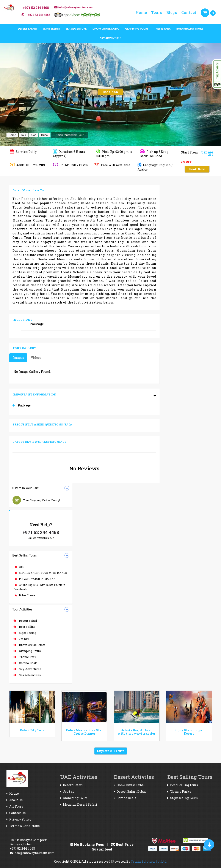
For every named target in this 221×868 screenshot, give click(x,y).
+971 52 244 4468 (41, 532)
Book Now (111, 92)
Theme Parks (179, 791)
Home (141, 12)
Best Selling (24, 627)
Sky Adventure (110, 38)
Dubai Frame (25, 595)
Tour (24, 135)
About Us (15, 800)
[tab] (41, 488)
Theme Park (162, 29)
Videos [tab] (36, 358)
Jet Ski (21, 639)
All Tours (15, 806)
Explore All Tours (111, 751)
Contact (189, 12)
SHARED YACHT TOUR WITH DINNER (41, 573)
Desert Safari (27, 29)
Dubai (45, 135)
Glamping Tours (137, 29)
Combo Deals (25, 663)
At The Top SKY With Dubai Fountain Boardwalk (39, 587)
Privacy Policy (19, 819)
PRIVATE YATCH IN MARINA (35, 579)
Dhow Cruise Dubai (106, 29)
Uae (34, 135)
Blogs (172, 12)
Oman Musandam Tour (69, 135)
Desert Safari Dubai (130, 791)
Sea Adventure (76, 29)
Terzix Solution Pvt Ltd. (149, 861)
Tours (157, 12)
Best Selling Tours (183, 785)
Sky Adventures (27, 669)
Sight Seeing (51, 29)
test (19, 567)
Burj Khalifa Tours (190, 29)
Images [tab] (18, 358)
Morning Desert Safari (79, 804)
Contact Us (16, 813)
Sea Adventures (27, 675)
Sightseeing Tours (183, 798)
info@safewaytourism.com (32, 853)
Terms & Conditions (23, 826)
